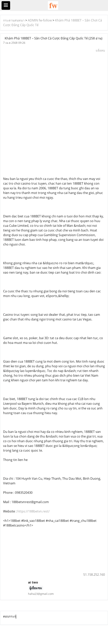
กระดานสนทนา (14, 20)
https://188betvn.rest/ (33, 511)
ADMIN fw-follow (40, 20)
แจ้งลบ (100, 50)
